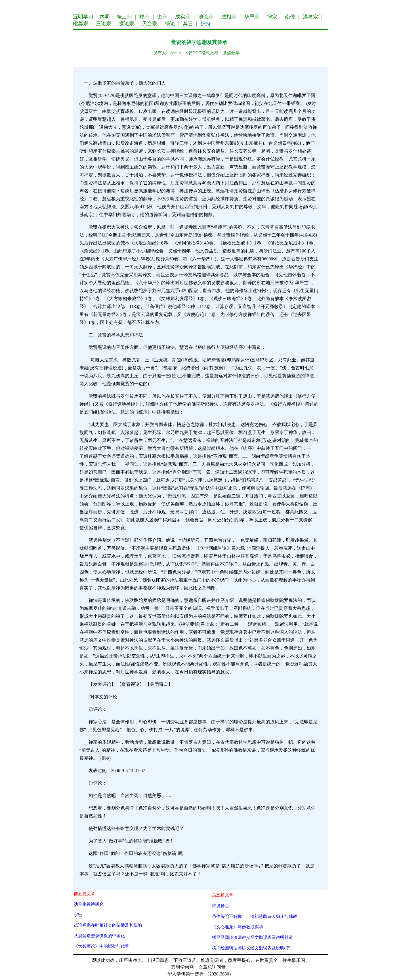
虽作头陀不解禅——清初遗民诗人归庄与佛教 (255, 916)
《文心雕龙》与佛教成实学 (238, 927)
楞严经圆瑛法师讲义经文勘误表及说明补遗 (252, 937)
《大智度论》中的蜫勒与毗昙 (101, 946)
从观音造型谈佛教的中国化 (99, 936)
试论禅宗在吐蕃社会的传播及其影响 (108, 925)
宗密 (78, 915)
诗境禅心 (221, 906)
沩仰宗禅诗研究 (89, 904)
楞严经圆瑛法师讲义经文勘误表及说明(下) (252, 948)
